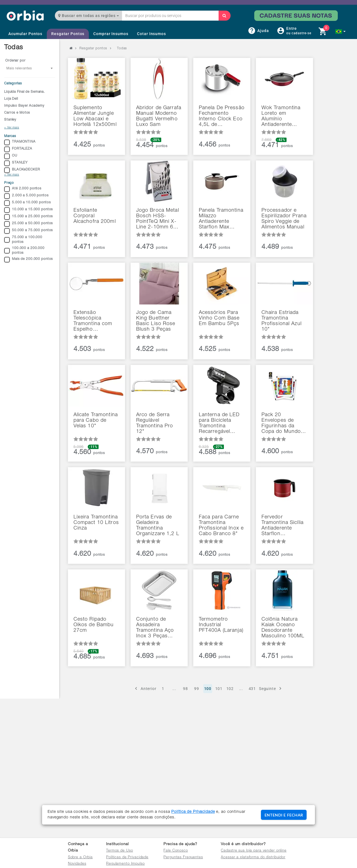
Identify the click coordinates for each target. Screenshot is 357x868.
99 (197, 689)
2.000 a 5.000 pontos (26, 196)
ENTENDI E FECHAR (284, 815)
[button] (340, 31)
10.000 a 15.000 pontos (29, 210)
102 (230, 689)
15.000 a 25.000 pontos (29, 217)
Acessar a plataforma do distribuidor (253, 858)
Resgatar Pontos (68, 34)
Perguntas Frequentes (183, 858)
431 (252, 689)
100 (208, 689)
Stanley (10, 120)
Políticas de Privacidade (127, 858)
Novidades (77, 864)
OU (11, 156)
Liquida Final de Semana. (25, 92)
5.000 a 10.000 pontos (27, 203)
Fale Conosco (176, 851)
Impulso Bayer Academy (24, 106)
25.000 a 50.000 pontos (29, 224)
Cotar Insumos (151, 34)
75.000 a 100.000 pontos (23, 240)
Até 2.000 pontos (23, 189)
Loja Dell (11, 99)
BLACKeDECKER (22, 170)
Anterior (145, 688)
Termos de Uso (119, 851)
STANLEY (16, 163)
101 (219, 689)
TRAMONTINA (20, 142)
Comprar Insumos (111, 34)
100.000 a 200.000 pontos (24, 251)
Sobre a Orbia (80, 858)
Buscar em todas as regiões (89, 16)
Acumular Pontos (25, 34)
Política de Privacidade (193, 812)
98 (185, 689)
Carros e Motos (17, 113)
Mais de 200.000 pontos (29, 260)
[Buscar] (224, 16)
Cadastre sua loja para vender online (254, 851)
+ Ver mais (12, 128)
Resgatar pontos (93, 48)
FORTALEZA (18, 149)
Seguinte (271, 688)
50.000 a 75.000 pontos (29, 231)
